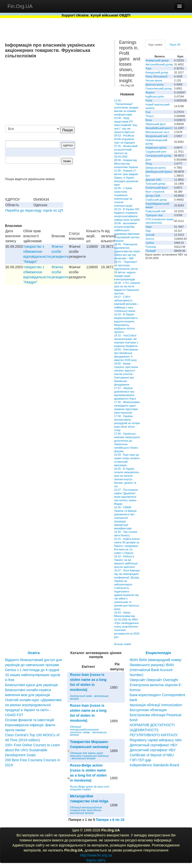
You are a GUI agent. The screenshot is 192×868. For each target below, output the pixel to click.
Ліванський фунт (156, 124)
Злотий (150, 235)
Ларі (148, 231)
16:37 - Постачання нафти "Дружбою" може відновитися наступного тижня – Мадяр (126, 497)
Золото (150, 239)
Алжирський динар (157, 60)
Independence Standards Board (154, 765)
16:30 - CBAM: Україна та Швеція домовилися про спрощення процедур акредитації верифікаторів (125, 518)
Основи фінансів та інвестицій (29, 720)
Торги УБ (175, 45)
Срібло (150, 243)
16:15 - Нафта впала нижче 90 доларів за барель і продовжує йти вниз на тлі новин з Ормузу (127, 546)
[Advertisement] (71, 92)
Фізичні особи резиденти (60, 252)
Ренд (149, 164)
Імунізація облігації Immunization (156, 705)
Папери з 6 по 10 (110, 820)
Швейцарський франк (159, 172)
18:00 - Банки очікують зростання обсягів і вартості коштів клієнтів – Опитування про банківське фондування (126, 374)
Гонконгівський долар (159, 88)
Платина (151, 247)
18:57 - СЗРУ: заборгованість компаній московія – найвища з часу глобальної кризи (126, 304)
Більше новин (122, 644)
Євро (149, 227)
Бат (148, 176)
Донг (148, 160)
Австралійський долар (159, 64)
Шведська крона (155, 168)
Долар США (153, 196)
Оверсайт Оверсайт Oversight (154, 680)
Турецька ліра (154, 215)
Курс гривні (155, 45)
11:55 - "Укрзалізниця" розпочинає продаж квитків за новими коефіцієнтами (126, 107)
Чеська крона (154, 80)
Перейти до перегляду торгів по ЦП (34, 210)
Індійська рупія (155, 96)
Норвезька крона (156, 148)
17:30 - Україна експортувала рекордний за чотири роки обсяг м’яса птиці (127, 423)
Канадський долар (157, 72)
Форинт (150, 92)
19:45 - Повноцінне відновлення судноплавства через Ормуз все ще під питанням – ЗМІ (127, 251)
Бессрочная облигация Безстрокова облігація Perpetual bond (156, 715)
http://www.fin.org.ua (96, 855)
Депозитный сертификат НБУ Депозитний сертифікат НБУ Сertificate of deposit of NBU (154, 750)
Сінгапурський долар (158, 156)
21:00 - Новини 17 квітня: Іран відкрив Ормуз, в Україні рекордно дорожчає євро (126, 178)
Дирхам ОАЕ (153, 180)
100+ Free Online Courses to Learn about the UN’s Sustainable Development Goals (32, 750)
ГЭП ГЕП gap (140, 760)
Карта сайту (96, 860)
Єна (148, 112)
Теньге (150, 116)
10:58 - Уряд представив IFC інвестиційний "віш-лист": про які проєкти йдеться (126, 125)
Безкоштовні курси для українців (31, 685)
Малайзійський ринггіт (159, 128)
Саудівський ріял (156, 152)
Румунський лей (155, 211)
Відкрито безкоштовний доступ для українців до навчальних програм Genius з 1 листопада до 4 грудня (33, 665)
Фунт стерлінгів (155, 192)
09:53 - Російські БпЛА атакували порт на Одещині (124, 139)
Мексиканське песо (157, 132)
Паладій (150, 251)
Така (148, 68)
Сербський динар (156, 200)
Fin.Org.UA (20, 6)
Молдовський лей (156, 136)
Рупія (149, 100)
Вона (149, 120)
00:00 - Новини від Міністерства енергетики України (126, 164)
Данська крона (154, 84)
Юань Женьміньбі (156, 76)
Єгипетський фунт (157, 188)
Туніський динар (155, 184)
